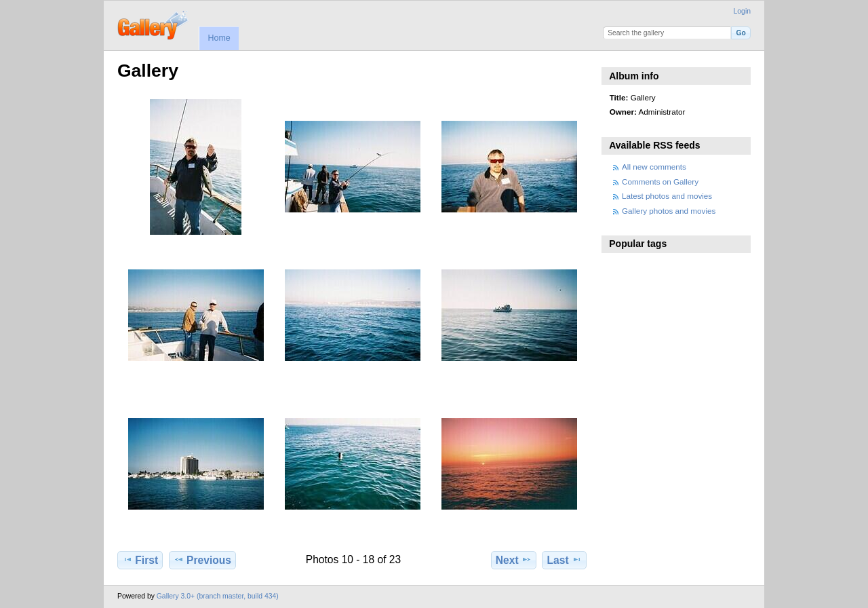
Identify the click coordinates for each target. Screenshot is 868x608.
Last (565, 560)
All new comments (654, 167)
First (140, 560)
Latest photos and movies (667, 196)
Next (514, 560)
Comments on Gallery (660, 182)
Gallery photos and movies (669, 211)
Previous (202, 560)
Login (742, 11)
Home (219, 38)
